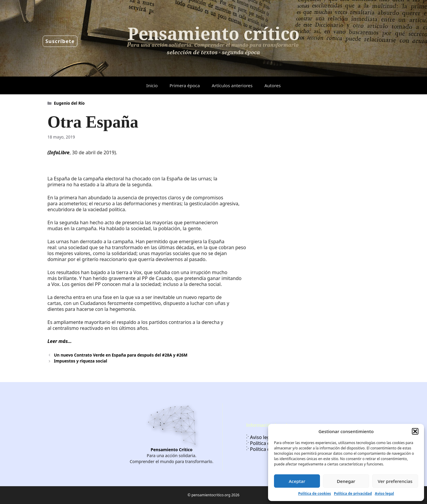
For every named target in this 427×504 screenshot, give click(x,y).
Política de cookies (314, 493)
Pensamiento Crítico (172, 450)
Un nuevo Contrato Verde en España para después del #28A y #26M (121, 355)
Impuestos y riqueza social (81, 361)
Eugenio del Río (69, 103)
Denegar (346, 481)
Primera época (185, 85)
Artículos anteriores (232, 85)
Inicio (152, 85)
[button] (415, 431)
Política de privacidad (353, 493)
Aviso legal (384, 493)
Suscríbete (60, 41)
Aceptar (297, 481)
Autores (273, 85)
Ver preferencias (395, 481)
